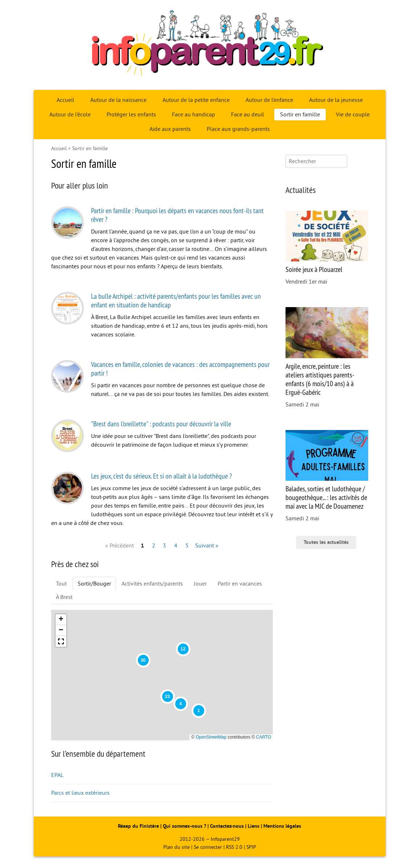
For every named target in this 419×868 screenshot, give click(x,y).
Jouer (200, 584)
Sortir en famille (300, 115)
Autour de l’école (70, 115)
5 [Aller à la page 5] (187, 546)
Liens (254, 826)
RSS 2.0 (234, 847)
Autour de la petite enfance (196, 100)
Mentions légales (282, 826)
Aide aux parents (170, 129)
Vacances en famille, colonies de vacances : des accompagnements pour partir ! (180, 369)
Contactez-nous (227, 826)
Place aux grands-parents (238, 129)
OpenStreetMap (211, 737)
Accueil (65, 100)
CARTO (264, 737)
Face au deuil (248, 115)
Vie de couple (353, 115)
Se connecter (208, 847)
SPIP (251, 847)
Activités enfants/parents (152, 584)
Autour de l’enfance (269, 100)
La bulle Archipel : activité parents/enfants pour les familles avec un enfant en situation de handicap (176, 300)
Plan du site (176, 847)
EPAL (57, 775)
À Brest (64, 597)
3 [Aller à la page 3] (165, 546)
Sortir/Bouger (94, 584)
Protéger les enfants (131, 115)
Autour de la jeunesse (336, 100)
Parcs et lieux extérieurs (80, 793)
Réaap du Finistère (138, 826)
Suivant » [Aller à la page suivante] (207, 546)
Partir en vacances (240, 584)
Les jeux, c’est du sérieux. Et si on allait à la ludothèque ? (161, 476)
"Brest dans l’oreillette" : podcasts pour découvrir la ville (161, 424)
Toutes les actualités (326, 542)
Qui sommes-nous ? (185, 826)
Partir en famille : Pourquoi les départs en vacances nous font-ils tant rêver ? (177, 215)
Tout (61, 584)
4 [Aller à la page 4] (176, 546)
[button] (199, 711)
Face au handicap (194, 115)
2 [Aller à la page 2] (154, 546)
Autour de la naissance (118, 100)
